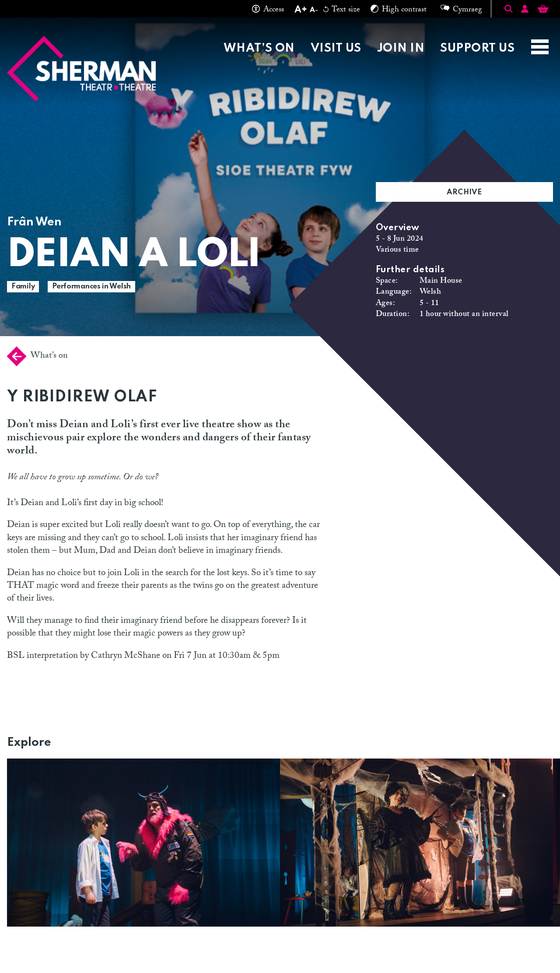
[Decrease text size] (314, 11)
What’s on (259, 48)
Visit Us (336, 48)
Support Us (477, 48)
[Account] (525, 10)
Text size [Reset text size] (342, 11)
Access (268, 11)
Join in (401, 48)
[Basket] (543, 10)
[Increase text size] (300, 11)
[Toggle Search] (508, 9)
